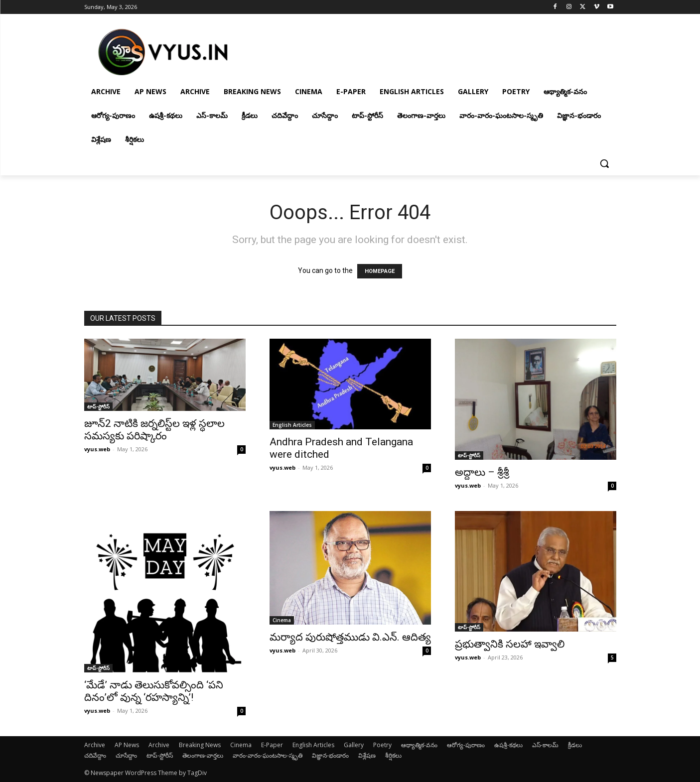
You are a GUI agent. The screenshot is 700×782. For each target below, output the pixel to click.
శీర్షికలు (393, 755)
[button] (604, 163)
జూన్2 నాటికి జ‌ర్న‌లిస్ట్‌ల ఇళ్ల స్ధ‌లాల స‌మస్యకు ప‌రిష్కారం (154, 430)
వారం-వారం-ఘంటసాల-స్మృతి (268, 755)
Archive (95, 745)
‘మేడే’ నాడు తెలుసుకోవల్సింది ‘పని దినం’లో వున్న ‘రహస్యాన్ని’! (154, 691)
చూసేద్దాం (126, 755)
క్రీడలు (575, 745)
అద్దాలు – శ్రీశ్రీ (482, 472)
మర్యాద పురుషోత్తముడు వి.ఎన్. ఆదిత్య (350, 637)
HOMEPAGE (380, 271)
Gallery (354, 745)
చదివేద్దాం (95, 755)
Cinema (282, 620)
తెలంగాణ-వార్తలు (203, 755)
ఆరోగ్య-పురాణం (466, 745)
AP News (127, 745)
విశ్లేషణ (367, 755)
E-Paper (272, 745)
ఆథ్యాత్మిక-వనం (419, 745)
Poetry (382, 745)
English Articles (292, 425)
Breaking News (200, 745)
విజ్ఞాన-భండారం (330, 755)
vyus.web (97, 449)
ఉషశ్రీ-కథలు (508, 745)
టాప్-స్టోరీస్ (98, 406)
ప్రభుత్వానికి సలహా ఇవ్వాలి (510, 644)
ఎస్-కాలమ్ (545, 745)
